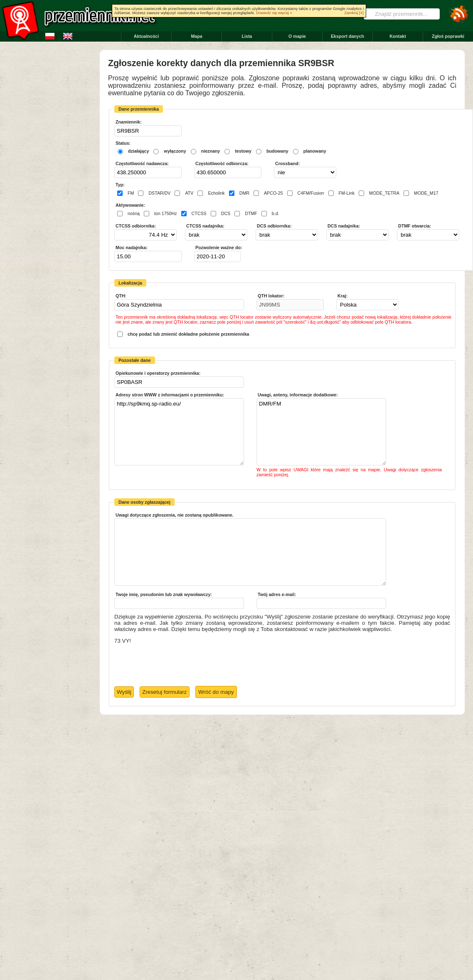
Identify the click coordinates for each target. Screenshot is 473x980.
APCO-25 (273, 193)
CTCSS (199, 214)
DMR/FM (321, 432)
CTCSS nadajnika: (205, 226)
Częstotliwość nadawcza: (142, 163)
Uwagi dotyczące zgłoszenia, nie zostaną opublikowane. (175, 515)
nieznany (211, 151)
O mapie (297, 36)
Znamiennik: (129, 122)
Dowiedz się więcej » (274, 13)
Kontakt (398, 36)
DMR (244, 193)
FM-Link (347, 193)
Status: (123, 143)
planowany (315, 151)
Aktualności (146, 36)
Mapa (196, 36)
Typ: (120, 185)
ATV (189, 193)
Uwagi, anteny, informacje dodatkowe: (298, 395)
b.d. (276, 214)
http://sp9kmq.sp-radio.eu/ (179, 432)
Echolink (216, 193)
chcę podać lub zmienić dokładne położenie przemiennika (188, 334)
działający (138, 151)
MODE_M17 (426, 193)
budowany (277, 151)
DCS (226, 214)
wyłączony (175, 151)
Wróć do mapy (216, 692)
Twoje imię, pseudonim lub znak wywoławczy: (164, 594)
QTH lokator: (271, 296)
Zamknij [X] (354, 13)
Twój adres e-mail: (277, 594)
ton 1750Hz (166, 214)
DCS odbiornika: (274, 226)
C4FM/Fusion (311, 193)
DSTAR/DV (159, 193)
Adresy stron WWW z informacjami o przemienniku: (170, 395)
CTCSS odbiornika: (136, 226)
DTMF (251, 214)
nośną (134, 214)
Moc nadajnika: (132, 247)
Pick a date (235, 510)
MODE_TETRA (384, 193)
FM (131, 193)
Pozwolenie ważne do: (219, 247)
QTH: (121, 296)
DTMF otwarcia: (415, 226)
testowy (243, 151)
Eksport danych (347, 36)
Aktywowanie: (130, 205)
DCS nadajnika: (344, 226)
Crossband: (287, 163)
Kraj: (342, 296)
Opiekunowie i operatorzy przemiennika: (158, 373)
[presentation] (177, 666)
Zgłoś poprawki (448, 36)
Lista (247, 36)
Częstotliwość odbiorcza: (222, 163)
